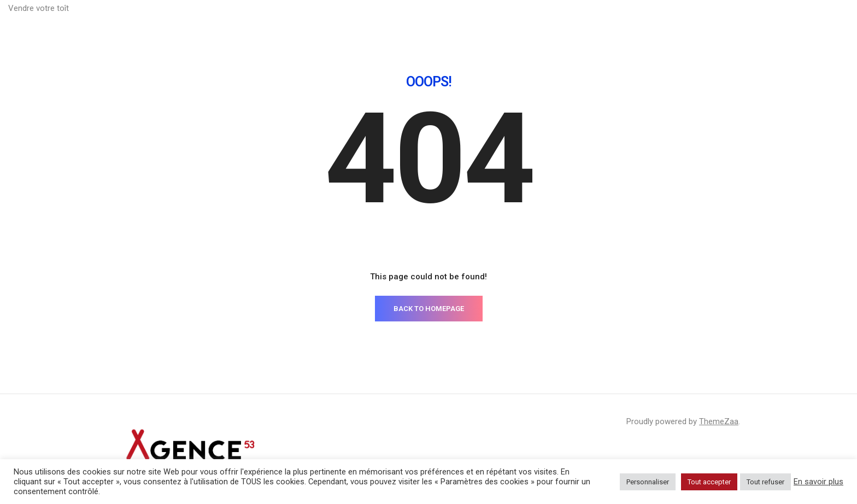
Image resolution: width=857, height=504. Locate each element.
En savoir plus (818, 482)
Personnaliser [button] (648, 482)
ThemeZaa (719, 421)
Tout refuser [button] (765, 482)
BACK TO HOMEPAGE (429, 309)
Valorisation (596, 22)
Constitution (532, 22)
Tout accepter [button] (709, 482)
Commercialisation (751, 22)
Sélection (823, 22)
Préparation (468, 22)
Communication (667, 22)
